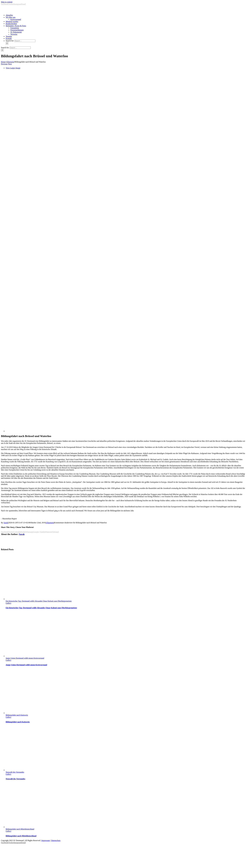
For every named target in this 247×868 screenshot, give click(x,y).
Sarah (6, 523)
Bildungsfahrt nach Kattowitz (17, 715)
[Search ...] (25, 41)
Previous (4, 64)
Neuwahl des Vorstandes (15, 772)
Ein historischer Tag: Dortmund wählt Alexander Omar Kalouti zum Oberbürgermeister (39, 601)
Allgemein (50, 523)
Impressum (46, 840)
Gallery (8, 603)
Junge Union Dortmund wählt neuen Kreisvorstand (25, 658)
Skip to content (7, 2)
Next (10, 64)
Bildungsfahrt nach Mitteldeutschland (20, 829)
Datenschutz (56, 840)
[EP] (126, 431)
